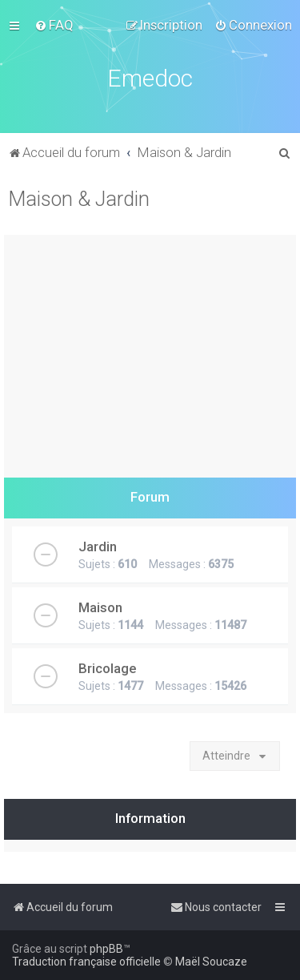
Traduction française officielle (86, 962)
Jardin (98, 546)
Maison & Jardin (79, 199)
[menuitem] (54, 25)
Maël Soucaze (211, 962)
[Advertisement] (150, 352)
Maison (100, 607)
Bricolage (107, 668)
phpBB (106, 949)
